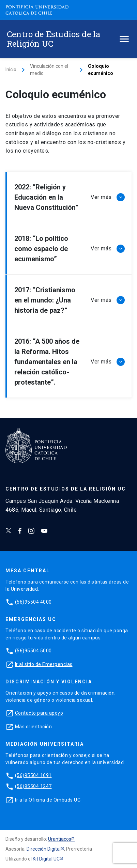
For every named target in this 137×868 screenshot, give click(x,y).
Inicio (11, 69)
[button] (68, 197)
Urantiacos (60, 839)
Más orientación (34, 727)
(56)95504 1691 (33, 775)
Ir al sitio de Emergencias (44, 664)
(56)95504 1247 (33, 786)
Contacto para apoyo (39, 713)
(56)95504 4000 (33, 602)
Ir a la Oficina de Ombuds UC (48, 800)
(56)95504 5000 (33, 651)
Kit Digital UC (46, 859)
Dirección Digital (44, 849)
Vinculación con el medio (49, 70)
